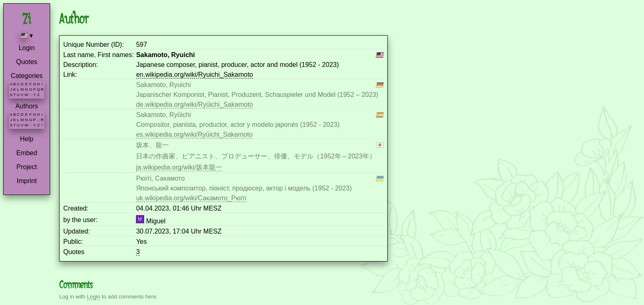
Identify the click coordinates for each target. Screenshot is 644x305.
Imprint (27, 181)
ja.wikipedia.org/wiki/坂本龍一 (179, 167)
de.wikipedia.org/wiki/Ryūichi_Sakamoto (194, 104)
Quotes (27, 62)
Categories (26, 76)
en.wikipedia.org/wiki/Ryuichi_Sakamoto (194, 75)
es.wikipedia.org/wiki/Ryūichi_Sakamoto (194, 134)
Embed (27, 153)
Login (26, 48)
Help (27, 139)
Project (27, 167)
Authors (26, 106)
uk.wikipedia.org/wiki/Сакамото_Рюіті (191, 198)
